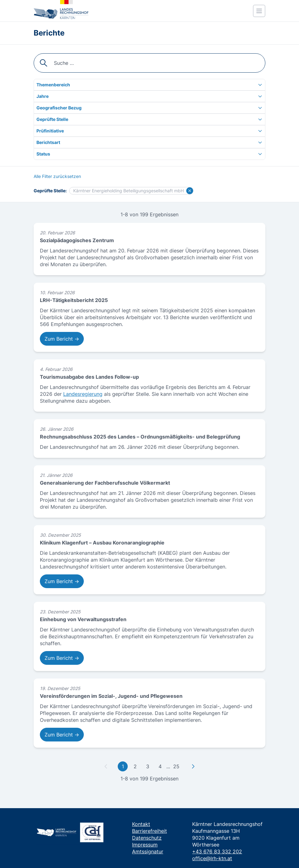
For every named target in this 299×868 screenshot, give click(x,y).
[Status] (149, 154)
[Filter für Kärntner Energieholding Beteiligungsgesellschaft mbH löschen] (190, 191)
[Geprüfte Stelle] (149, 119)
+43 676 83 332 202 (217, 851)
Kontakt (141, 824)
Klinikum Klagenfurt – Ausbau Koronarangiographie (102, 543)
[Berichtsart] (149, 142)
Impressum (145, 845)
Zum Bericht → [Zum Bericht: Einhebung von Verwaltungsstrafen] (62, 658)
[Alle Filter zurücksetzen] (57, 176)
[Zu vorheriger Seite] (106, 766)
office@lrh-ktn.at (212, 858)
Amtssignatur (148, 851)
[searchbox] (149, 63)
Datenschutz (147, 838)
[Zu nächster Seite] (193, 766)
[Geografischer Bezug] (149, 108)
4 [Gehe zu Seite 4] (160, 766)
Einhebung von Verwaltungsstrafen (83, 619)
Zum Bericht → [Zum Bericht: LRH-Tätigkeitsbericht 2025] (62, 339)
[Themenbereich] (149, 85)
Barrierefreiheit (149, 831)
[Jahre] (149, 96)
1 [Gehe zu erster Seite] (123, 766)
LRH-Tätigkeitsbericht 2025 (74, 300)
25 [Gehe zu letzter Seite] (176, 766)
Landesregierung (83, 394)
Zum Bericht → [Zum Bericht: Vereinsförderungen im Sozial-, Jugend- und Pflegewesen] (62, 735)
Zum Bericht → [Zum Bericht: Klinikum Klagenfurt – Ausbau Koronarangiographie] (62, 581)
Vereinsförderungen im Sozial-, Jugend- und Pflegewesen (111, 696)
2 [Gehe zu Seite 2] (135, 766)
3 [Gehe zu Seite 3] (148, 766)
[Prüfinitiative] (149, 131)
